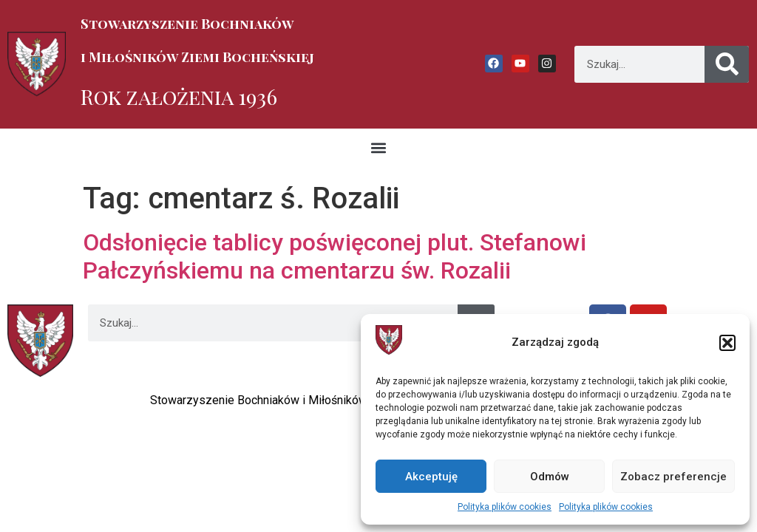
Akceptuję (431, 477)
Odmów (550, 477)
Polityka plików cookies (505, 507)
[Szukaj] (727, 64)
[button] (727, 343)
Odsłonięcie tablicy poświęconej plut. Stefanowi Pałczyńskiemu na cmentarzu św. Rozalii (335, 256)
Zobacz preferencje (673, 477)
